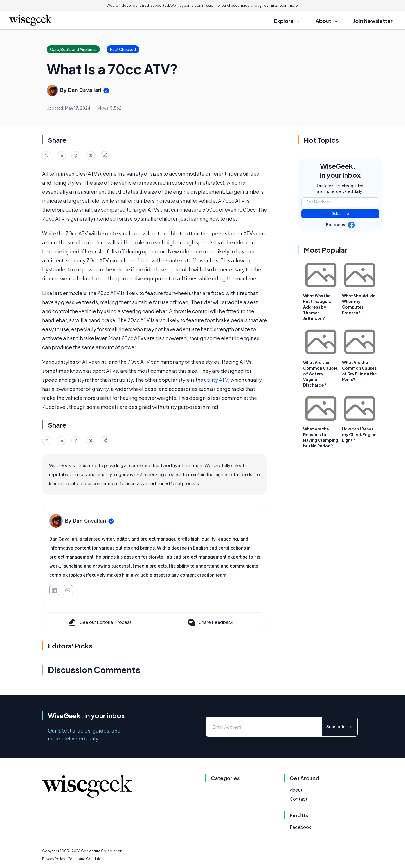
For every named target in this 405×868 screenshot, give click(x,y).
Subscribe (340, 214)
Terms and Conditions (87, 859)
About (296, 790)
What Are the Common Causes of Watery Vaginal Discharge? (321, 374)
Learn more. (289, 5)
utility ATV (216, 380)
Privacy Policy (54, 859)
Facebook (300, 827)
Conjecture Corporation (102, 851)
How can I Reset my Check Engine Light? (359, 434)
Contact (299, 799)
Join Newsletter (373, 21)
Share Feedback (210, 622)
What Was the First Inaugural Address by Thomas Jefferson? (318, 307)
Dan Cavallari (85, 90)
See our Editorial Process (100, 622)
